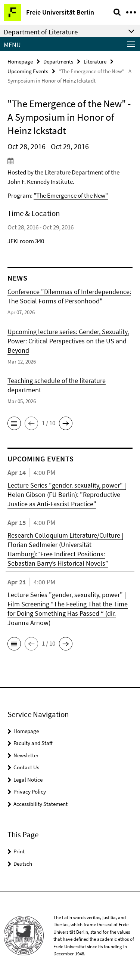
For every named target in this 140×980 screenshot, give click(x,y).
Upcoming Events (28, 71)
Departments (58, 61)
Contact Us (26, 767)
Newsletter (26, 755)
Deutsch (23, 864)
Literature (95, 61)
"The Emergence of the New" (71, 195)
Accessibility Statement (41, 804)
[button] (14, 423)
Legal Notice (28, 780)
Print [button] (19, 851)
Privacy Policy (30, 792)
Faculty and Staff (33, 743)
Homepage (20, 61)
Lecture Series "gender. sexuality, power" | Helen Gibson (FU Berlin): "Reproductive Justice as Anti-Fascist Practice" (67, 494)
